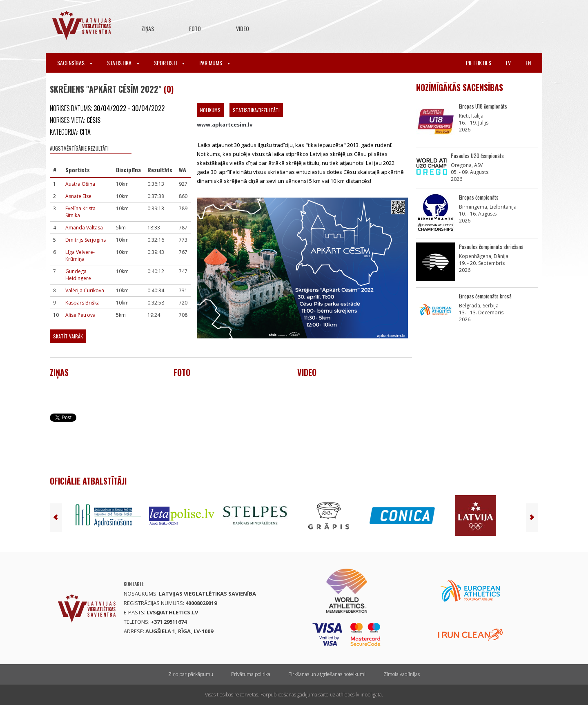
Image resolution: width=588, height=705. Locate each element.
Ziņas (148, 28)
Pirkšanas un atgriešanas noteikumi (327, 674)
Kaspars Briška (82, 303)
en (528, 63)
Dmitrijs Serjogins (86, 240)
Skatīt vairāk (68, 336)
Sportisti (169, 63)
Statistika (123, 63)
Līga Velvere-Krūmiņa (80, 256)
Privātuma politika (251, 674)
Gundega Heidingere (78, 275)
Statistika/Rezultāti (256, 110)
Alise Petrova (80, 315)
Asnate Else (78, 196)
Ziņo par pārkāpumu (191, 674)
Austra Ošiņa (80, 184)
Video (243, 28)
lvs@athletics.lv (172, 612)
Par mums (215, 63)
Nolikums (210, 110)
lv (508, 63)
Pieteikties (479, 63)
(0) (169, 89)
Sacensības (75, 63)
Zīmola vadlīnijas (402, 674)
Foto (195, 28)
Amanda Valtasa (84, 228)
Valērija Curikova (85, 290)
